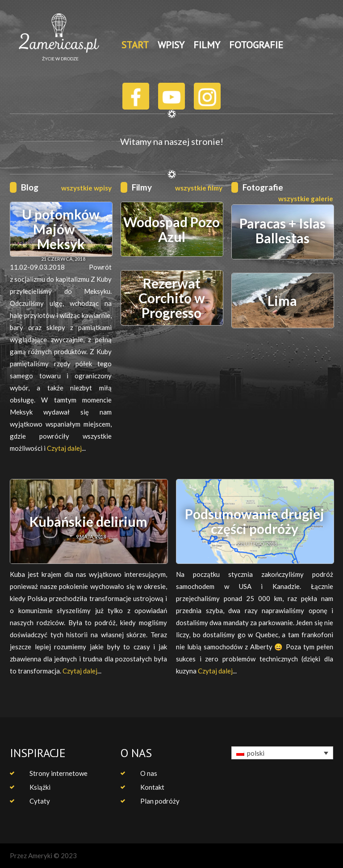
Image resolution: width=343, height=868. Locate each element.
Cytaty (40, 801)
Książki (40, 787)
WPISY (171, 45)
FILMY (207, 45)
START (135, 45)
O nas (149, 773)
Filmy (142, 187)
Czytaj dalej (64, 448)
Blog (30, 187)
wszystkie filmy (199, 188)
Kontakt (152, 787)
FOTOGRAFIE (256, 45)
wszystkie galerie (306, 199)
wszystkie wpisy (86, 188)
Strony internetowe (59, 773)
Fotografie (263, 187)
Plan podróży (160, 801)
